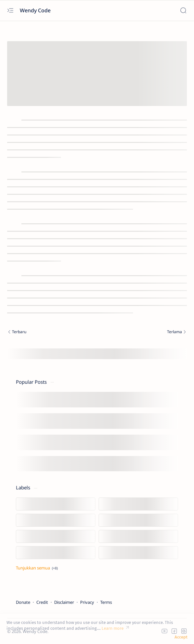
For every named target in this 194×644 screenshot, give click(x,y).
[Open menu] (10, 11)
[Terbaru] (50, 333)
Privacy (87, 602)
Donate (23, 602)
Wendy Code (36, 10)
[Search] (183, 11)
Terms (106, 602)
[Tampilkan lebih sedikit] (37, 568)
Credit (42, 602)
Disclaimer (64, 602)
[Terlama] (144, 333)
